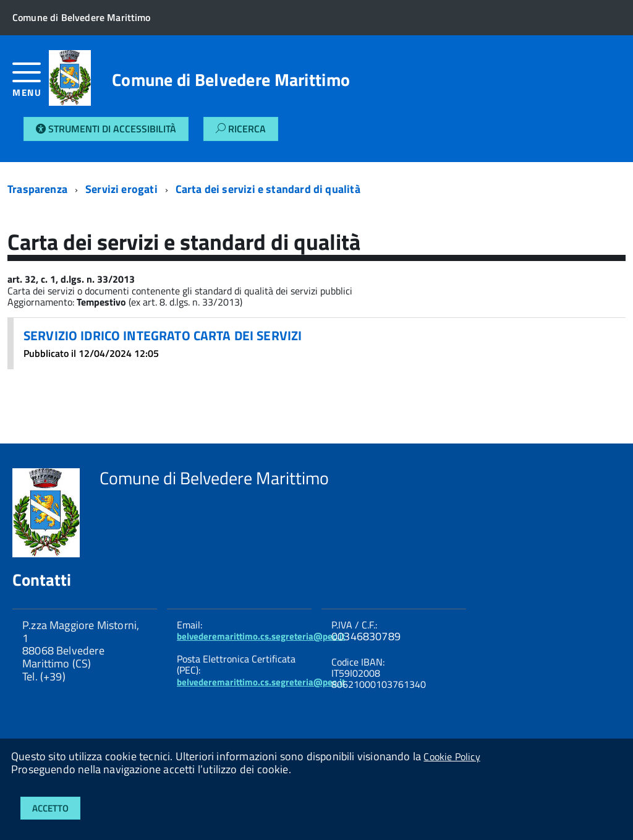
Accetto (50, 808)
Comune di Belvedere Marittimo (231, 80)
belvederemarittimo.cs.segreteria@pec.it (261, 636)
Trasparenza (37, 189)
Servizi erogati (121, 189)
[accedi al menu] (31, 84)
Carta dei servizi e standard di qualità (268, 189)
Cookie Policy (452, 756)
